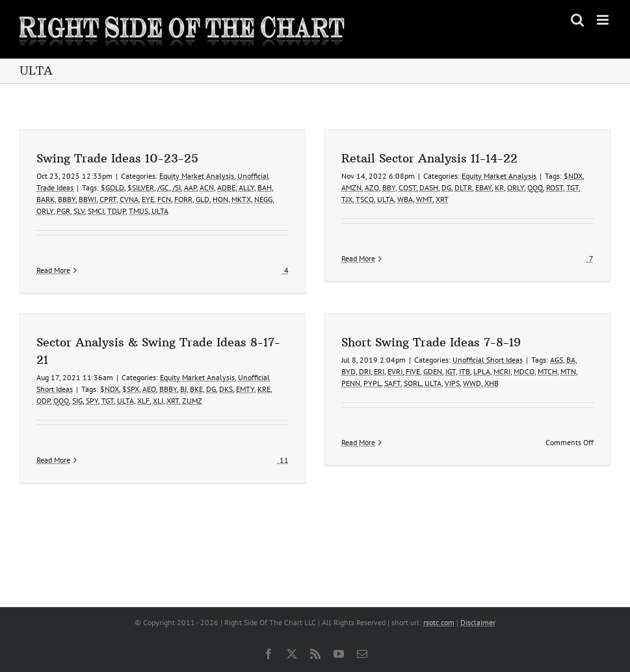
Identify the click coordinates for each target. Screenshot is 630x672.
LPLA (465, 375)
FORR (183, 199)
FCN (164, 199)
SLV (79, 211)
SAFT (375, 386)
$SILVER (141, 187)
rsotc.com (439, 622)
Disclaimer (478, 622)
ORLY (45, 211)
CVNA (129, 199)
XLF (166, 391)
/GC (163, 187)
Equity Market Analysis (197, 176)
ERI (362, 375)
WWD (455, 386)
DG (441, 187)
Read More (53, 270)
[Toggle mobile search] (577, 20)
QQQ (530, 187)
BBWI (87, 199)
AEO (172, 379)
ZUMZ (215, 391)
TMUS (138, 211)
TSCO (360, 199)
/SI (177, 187)
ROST (549, 187)
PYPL (355, 386)
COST (402, 187)
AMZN (346, 187)
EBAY (478, 187)
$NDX (568, 176)
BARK (46, 199)
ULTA (160, 211)
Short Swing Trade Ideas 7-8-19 (414, 345)
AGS (540, 363)
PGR (63, 211)
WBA (400, 199)
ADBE (226, 187)
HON (220, 199)
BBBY (67, 199)
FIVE (396, 375)
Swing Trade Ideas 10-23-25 (117, 158)
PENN (334, 386)
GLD (203, 199)
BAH (265, 187)
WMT (419, 199)
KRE (287, 379)
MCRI (485, 375)
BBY (384, 187)
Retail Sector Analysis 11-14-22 (424, 158)
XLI (181, 391)
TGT (567, 187)
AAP (190, 187)
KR (494, 187)
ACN (207, 187)
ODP (66, 391)
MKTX (241, 199)
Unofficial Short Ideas (471, 363)
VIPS (435, 386)
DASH (424, 187)
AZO (367, 187)
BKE (219, 379)
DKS (249, 379)
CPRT (108, 199)
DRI (348, 375)
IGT (434, 375)
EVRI (378, 375)
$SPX (153, 379)
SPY (115, 391)
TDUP (116, 211)
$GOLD (112, 187)
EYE (148, 199)
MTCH (531, 375)
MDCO (507, 375)
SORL (396, 386)
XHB (475, 386)
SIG (100, 391)
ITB (448, 375)
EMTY (268, 379)
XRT (437, 199)
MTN (551, 375)
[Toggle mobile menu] (604, 20)
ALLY (246, 187)
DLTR (458, 187)
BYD (332, 375)
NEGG (263, 199)
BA (554, 363)
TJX (342, 199)
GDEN (416, 375)
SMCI (96, 211)
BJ (206, 379)
